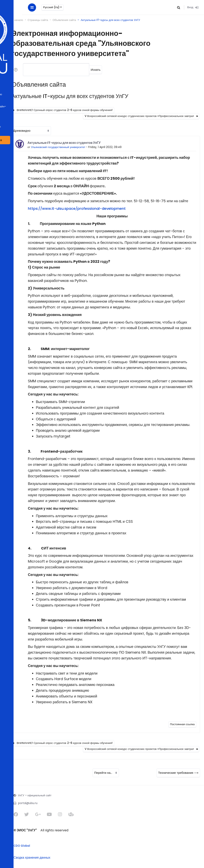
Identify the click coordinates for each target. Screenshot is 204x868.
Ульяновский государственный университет (51, 147)
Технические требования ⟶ (178, 773)
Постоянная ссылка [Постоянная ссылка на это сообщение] (182, 724)
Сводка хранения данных (24, 858)
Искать (88, 70)
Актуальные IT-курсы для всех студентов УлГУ (103, 20)
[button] (178, 7)
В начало (10, 20)
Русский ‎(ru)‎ (28, 7)
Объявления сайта (57, 20)
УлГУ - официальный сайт (27, 795)
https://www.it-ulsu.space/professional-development (69, 208)
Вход (192, 7)
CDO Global (14, 846)
